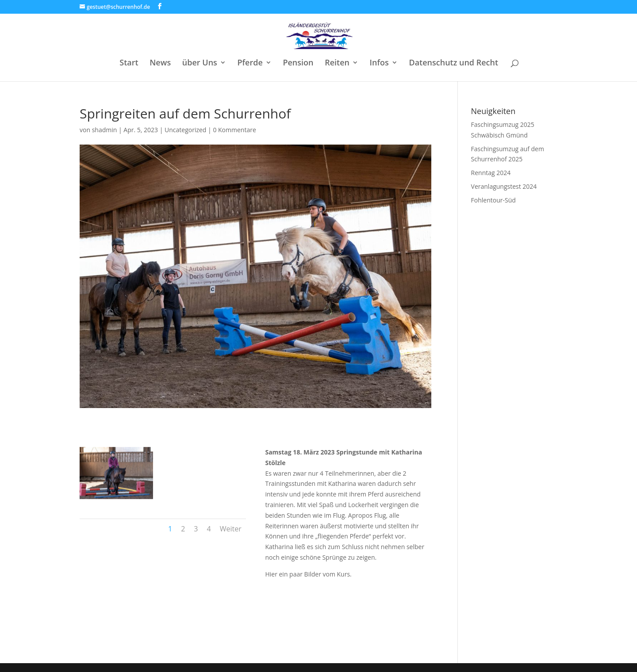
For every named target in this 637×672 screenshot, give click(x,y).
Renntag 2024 (491, 173)
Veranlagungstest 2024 (504, 186)
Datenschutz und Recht (453, 63)
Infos (379, 63)
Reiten (337, 63)
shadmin (105, 130)
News (160, 63)
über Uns (200, 63)
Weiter (231, 529)
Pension (298, 63)
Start (129, 63)
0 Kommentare (234, 130)
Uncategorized (185, 130)
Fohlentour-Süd (493, 200)
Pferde (250, 63)
